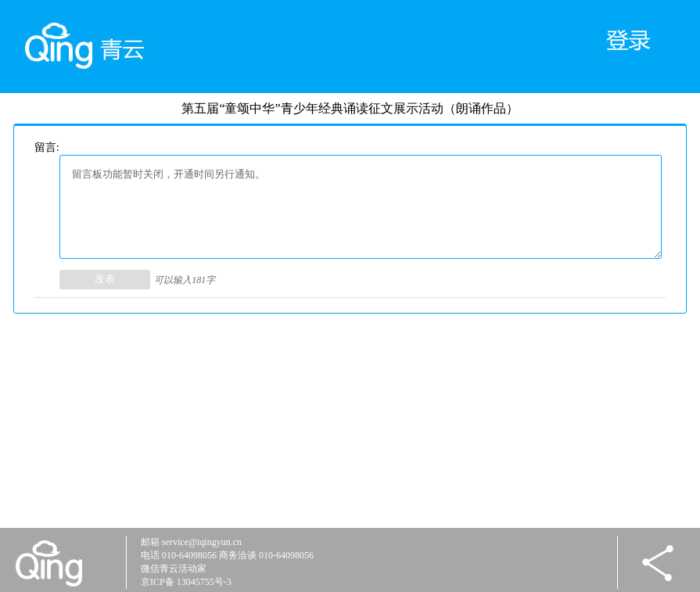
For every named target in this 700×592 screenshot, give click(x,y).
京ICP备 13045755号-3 (186, 582)
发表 (105, 279)
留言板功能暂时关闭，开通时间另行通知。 (361, 207)
